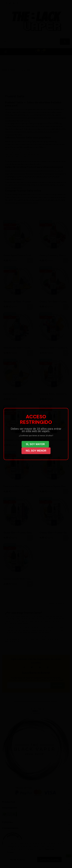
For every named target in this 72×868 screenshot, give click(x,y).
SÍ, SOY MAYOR (35, 444)
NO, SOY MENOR (36, 451)
